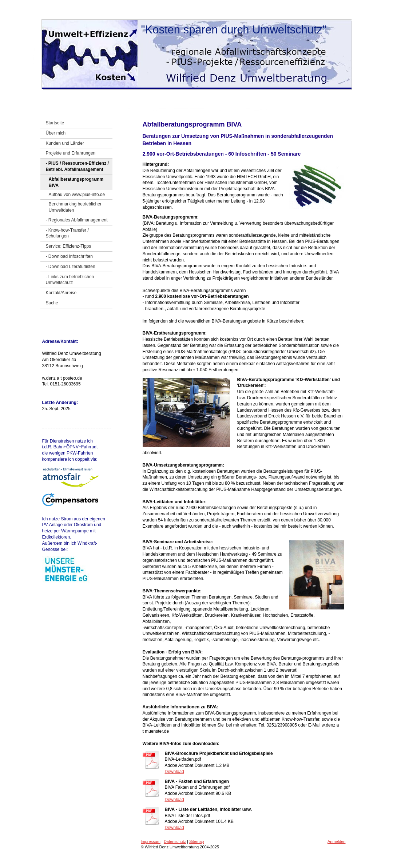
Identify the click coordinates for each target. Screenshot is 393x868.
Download (174, 772)
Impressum (151, 841)
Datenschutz (175, 841)
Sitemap (196, 841)
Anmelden (337, 841)
